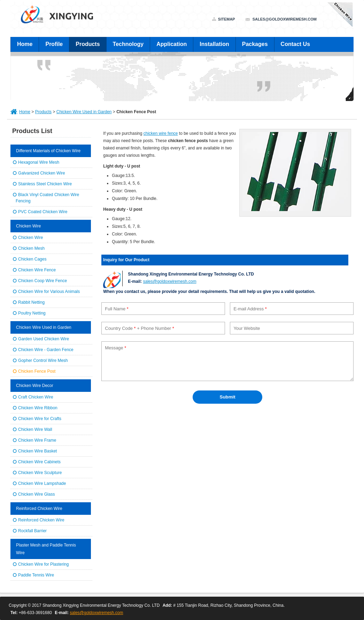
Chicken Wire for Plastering (43, 564)
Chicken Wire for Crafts (40, 419)
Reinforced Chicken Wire (39, 509)
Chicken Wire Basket (37, 451)
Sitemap (227, 19)
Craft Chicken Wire (36, 397)
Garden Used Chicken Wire (44, 339)
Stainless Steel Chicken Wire (45, 184)
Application (172, 44)
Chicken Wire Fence (37, 270)
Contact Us (295, 44)
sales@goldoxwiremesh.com (285, 19)
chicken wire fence (161, 133)
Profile (54, 44)
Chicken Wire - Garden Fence (46, 350)
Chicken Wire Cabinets (39, 462)
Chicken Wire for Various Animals (49, 292)
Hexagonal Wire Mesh (39, 162)
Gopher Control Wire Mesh (43, 361)
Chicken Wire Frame (37, 440)
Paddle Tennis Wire (36, 575)
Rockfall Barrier (32, 531)
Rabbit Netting (31, 302)
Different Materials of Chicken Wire (48, 151)
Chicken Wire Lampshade (42, 483)
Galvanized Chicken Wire (42, 173)
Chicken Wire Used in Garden (84, 112)
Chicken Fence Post (37, 371)
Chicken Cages (32, 259)
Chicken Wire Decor (35, 386)
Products (88, 44)
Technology (128, 44)
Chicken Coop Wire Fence (42, 281)
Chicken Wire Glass (36, 494)
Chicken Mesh (31, 248)
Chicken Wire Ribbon (38, 408)
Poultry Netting (32, 313)
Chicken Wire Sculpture (40, 473)
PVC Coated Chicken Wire (43, 212)
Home (25, 44)
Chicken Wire (28, 226)
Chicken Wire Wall (35, 429)
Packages (255, 44)
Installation (214, 44)
